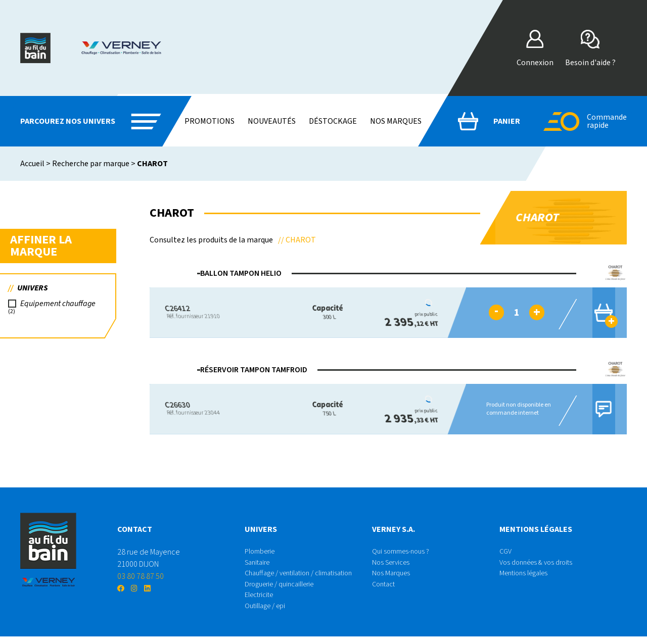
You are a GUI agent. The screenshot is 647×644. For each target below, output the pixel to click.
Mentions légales (527, 576)
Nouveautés (272, 121)
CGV (506, 552)
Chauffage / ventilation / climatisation (306, 576)
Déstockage (333, 121)
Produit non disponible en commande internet (513, 409)
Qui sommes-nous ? (404, 552)
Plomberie (262, 552)
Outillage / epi (268, 613)
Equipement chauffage (60, 307)
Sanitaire (259, 564)
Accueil (32, 164)
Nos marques (396, 121)
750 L (319, 409)
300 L (319, 312)
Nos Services (393, 564)
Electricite (262, 601)
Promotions (210, 121)
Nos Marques (393, 576)
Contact (385, 588)
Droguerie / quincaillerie (285, 588)
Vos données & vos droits (540, 564)
